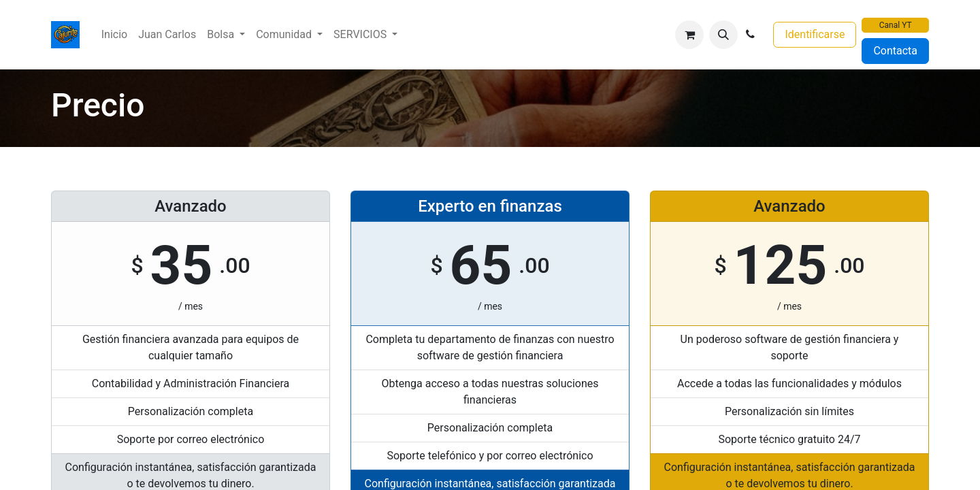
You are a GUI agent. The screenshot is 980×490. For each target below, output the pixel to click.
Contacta (895, 51)
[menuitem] (114, 35)
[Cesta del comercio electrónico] (689, 35)
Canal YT (896, 25)
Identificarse (815, 34)
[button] (723, 35)
